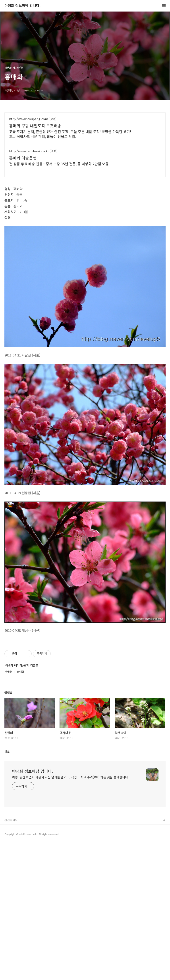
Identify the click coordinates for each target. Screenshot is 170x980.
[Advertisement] (85, 151)
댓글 (7, 887)
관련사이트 (11, 956)
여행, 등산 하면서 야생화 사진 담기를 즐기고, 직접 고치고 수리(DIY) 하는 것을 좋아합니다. (70, 913)
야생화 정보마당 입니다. (22, 6)
